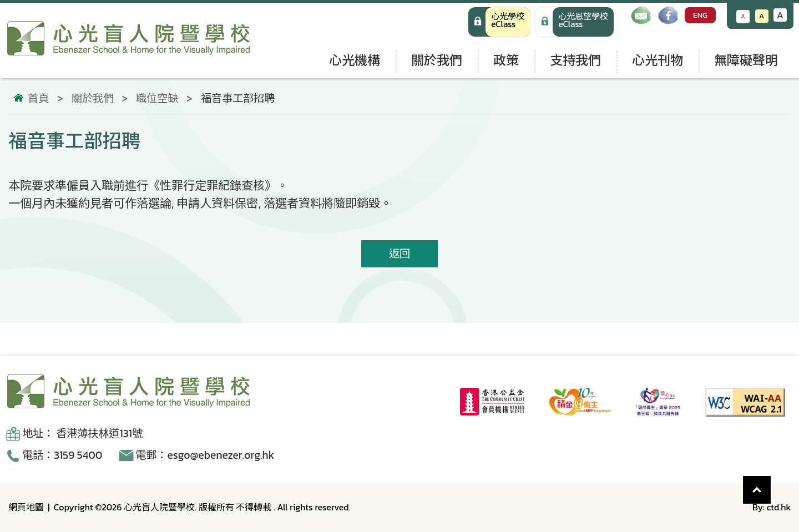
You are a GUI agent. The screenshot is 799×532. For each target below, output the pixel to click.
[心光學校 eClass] (499, 22)
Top (771, 484)
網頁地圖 (26, 507)
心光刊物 (658, 60)
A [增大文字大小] (780, 15)
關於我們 (437, 60)
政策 (506, 60)
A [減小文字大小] (743, 16)
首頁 (38, 99)
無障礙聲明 (746, 60)
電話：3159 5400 (62, 455)
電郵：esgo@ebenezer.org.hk (205, 455)
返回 (399, 254)
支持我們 (575, 60)
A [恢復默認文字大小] (762, 16)
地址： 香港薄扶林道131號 (82, 434)
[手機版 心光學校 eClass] (575, 22)
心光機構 (355, 60)
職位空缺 (157, 98)
